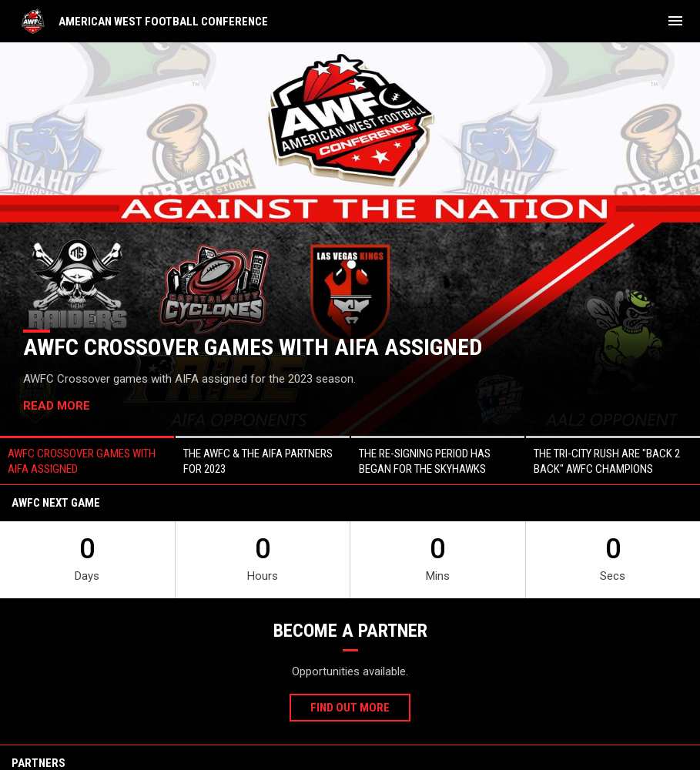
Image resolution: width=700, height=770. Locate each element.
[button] (87, 460)
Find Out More (350, 708)
